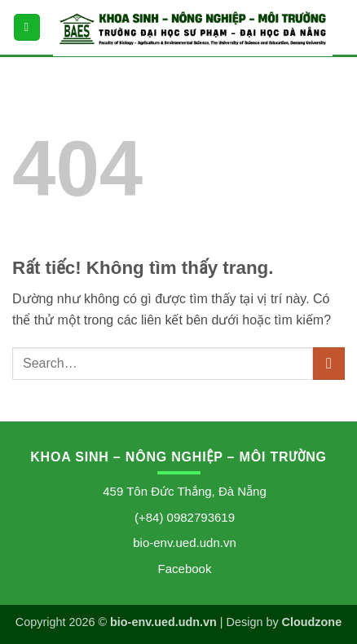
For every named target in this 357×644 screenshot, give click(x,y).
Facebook (185, 569)
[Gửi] (329, 363)
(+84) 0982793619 (185, 517)
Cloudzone (312, 622)
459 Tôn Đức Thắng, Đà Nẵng (185, 491)
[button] (27, 27)
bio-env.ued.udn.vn (184, 543)
